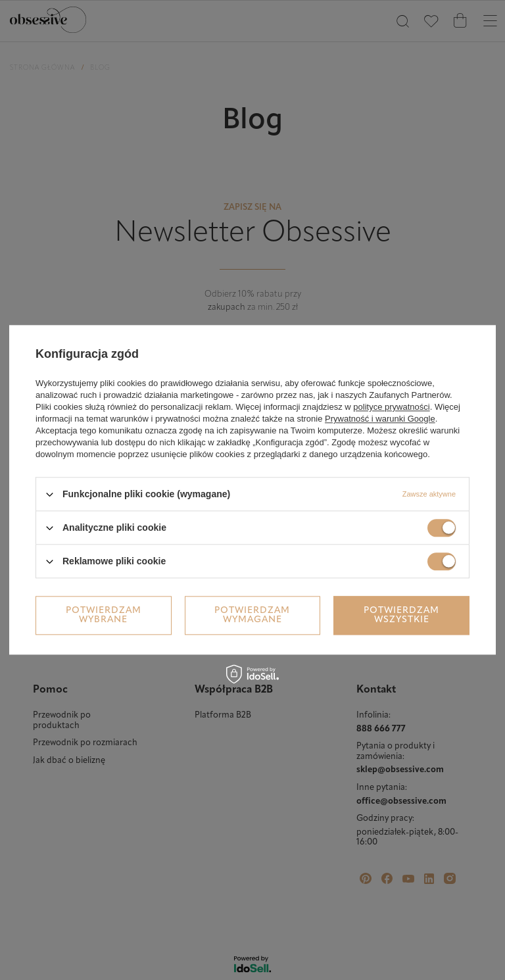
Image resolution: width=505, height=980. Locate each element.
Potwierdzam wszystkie (401, 615)
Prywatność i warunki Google (380, 419)
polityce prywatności (391, 407)
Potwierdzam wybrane (104, 615)
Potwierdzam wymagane (252, 615)
